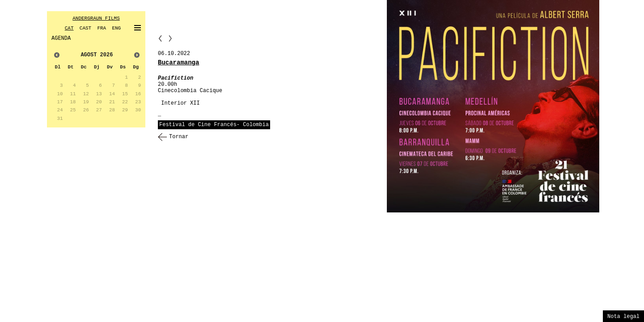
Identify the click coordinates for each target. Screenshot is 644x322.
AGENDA (61, 38)
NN (170, 38)
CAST (85, 28)
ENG (116, 28)
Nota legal (623, 317)
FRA (102, 28)
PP (160, 38)
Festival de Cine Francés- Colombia (214, 125)
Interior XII (180, 103)
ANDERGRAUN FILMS (96, 18)
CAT (69, 28)
